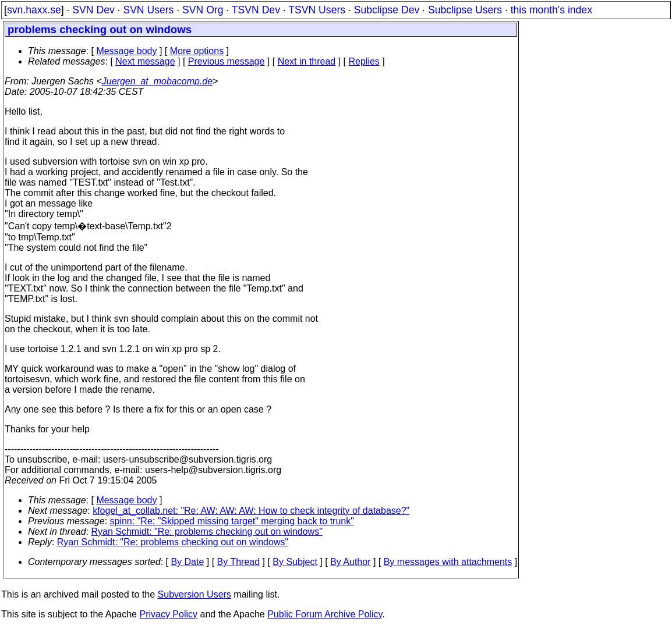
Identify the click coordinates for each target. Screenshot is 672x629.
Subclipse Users (465, 10)
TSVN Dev (256, 10)
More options (197, 51)
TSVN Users (317, 10)
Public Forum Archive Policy (325, 614)
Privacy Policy (168, 614)
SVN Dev (93, 10)
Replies (364, 61)
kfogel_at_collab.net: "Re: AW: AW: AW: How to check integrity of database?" (251, 511)
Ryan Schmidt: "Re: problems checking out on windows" (207, 532)
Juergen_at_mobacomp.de (157, 81)
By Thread (239, 562)
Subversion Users (194, 594)
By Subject (295, 562)
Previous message (227, 61)
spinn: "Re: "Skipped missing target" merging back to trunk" (232, 521)
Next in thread (307, 61)
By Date (187, 562)
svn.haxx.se (34, 10)
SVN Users (148, 10)
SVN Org (203, 10)
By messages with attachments (448, 562)
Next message (145, 61)
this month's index (551, 10)
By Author (350, 562)
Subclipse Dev (387, 10)
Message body (126, 51)
